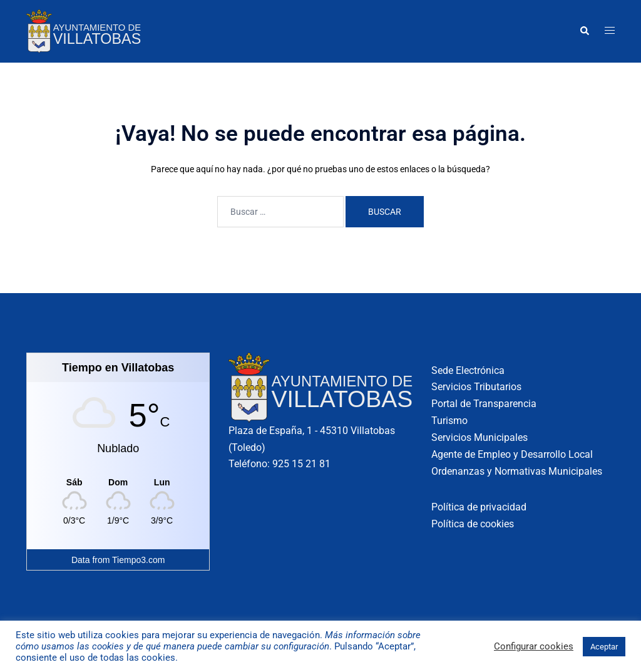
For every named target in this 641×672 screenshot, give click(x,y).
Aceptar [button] (604, 647)
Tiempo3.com (138, 560)
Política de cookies (473, 524)
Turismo (449, 421)
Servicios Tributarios (476, 387)
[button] (584, 31)
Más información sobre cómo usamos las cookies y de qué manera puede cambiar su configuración (218, 641)
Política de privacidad (479, 507)
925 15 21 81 (301, 464)
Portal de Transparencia (484, 404)
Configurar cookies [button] (534, 646)
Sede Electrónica (468, 370)
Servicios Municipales (479, 437)
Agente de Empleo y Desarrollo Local (512, 454)
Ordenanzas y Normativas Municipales (517, 471)
